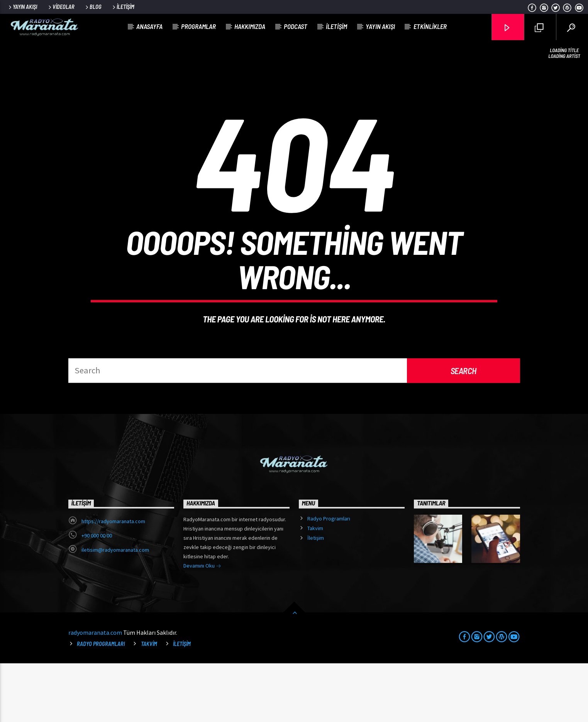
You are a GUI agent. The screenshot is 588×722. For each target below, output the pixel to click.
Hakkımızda (250, 26)
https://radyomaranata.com (113, 580)
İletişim (123, 7)
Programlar (198, 26)
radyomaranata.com (95, 691)
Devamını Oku (202, 625)
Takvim (315, 587)
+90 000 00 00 (97, 594)
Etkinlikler (430, 26)
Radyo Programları (329, 577)
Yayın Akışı (22, 7)
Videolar (61, 7)
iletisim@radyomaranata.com (115, 608)
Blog (93, 7)
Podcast (296, 26)
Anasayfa (149, 26)
